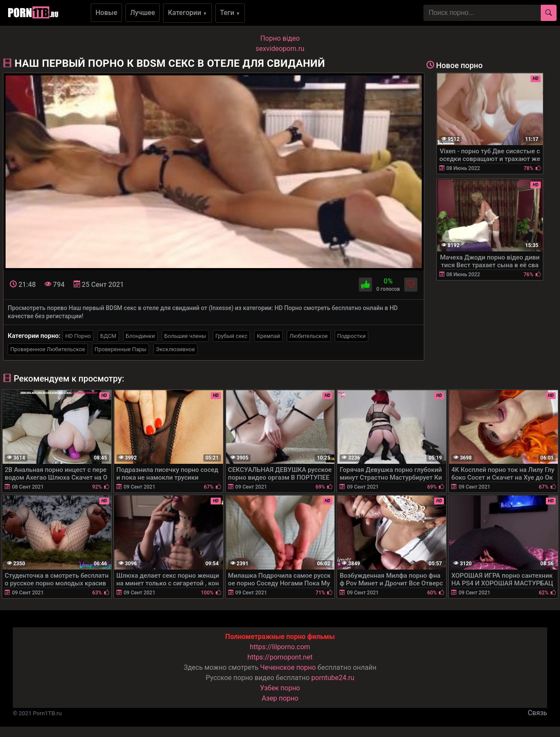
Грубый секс (231, 336)
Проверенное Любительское (48, 349)
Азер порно (280, 698)
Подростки (351, 336)
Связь (538, 713)
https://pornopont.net (280, 657)
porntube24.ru (333, 678)
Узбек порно (280, 688)
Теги (230, 13)
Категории (188, 13)
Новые (106, 13)
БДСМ (108, 336)
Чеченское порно (288, 667)
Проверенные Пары (121, 349)
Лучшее (143, 13)
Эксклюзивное (175, 349)
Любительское (309, 336)
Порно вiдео (280, 38)
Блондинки (140, 336)
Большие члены (185, 336)
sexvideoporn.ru (280, 49)
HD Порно (78, 336)
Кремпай (268, 336)
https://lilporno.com (280, 647)
